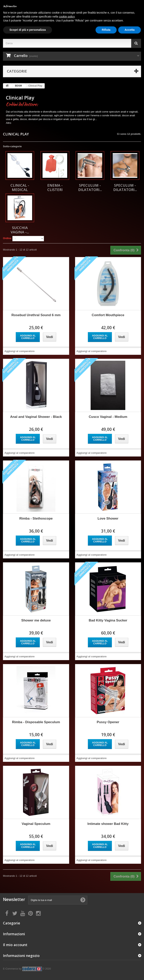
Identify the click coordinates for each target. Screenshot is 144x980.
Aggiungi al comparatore (19, 351)
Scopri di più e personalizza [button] (28, 30)
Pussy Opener (108, 722)
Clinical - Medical (20, 187)
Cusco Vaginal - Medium (108, 417)
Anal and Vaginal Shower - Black (36, 417)
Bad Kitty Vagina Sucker (108, 620)
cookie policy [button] (67, 17)
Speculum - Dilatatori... (90, 187)
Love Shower (108, 518)
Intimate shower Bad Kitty (108, 824)
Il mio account (15, 945)
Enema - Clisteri (55, 187)
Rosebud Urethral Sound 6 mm (36, 315)
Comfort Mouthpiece (108, 315)
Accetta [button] (130, 30)
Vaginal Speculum (36, 824)
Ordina (7, 238)
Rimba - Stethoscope (36, 518)
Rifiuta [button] (106, 30)
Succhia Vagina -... (20, 230)
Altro (9, 123)
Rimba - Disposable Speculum (36, 722)
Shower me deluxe (36, 620)
